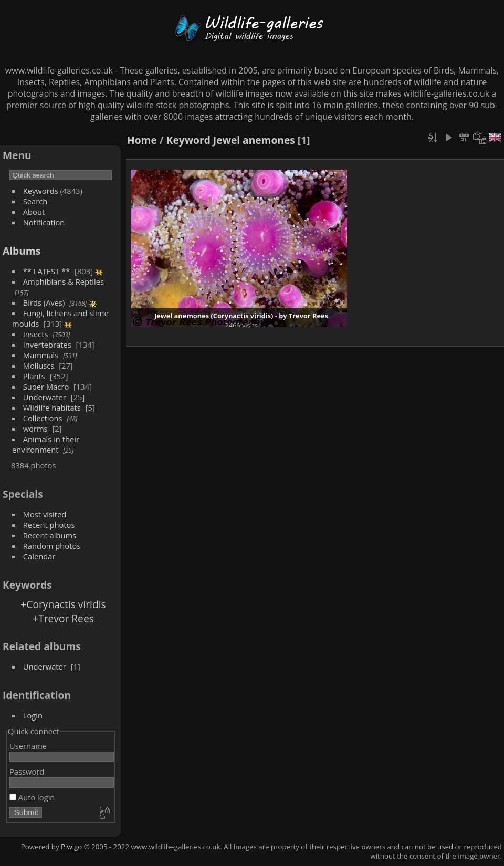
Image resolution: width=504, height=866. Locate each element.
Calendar (39, 556)
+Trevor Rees (63, 618)
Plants (34, 376)
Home (142, 140)
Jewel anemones (254, 140)
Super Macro (46, 387)
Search (35, 201)
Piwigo (71, 847)
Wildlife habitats (52, 408)
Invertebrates (47, 345)
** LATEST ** (47, 271)
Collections (43, 418)
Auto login (32, 797)
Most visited (45, 514)
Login (33, 715)
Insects (36, 334)
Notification (44, 222)
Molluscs (39, 366)
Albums (22, 251)
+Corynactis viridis (63, 604)
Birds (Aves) (44, 302)
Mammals (41, 355)
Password (27, 771)
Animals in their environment (46, 444)
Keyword (188, 140)
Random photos (52, 546)
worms (35, 429)
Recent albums (50, 535)
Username (28, 746)
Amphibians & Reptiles (64, 281)
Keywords (41, 191)
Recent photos (49, 525)
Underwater (45, 397)
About (34, 212)
